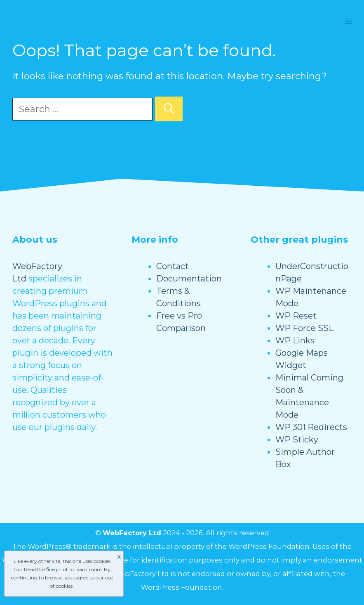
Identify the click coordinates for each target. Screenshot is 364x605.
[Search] (169, 109)
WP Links (295, 340)
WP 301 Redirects (311, 427)
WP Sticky (297, 440)
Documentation (189, 279)
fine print (57, 569)
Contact (173, 266)
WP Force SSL (304, 328)
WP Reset (296, 316)
